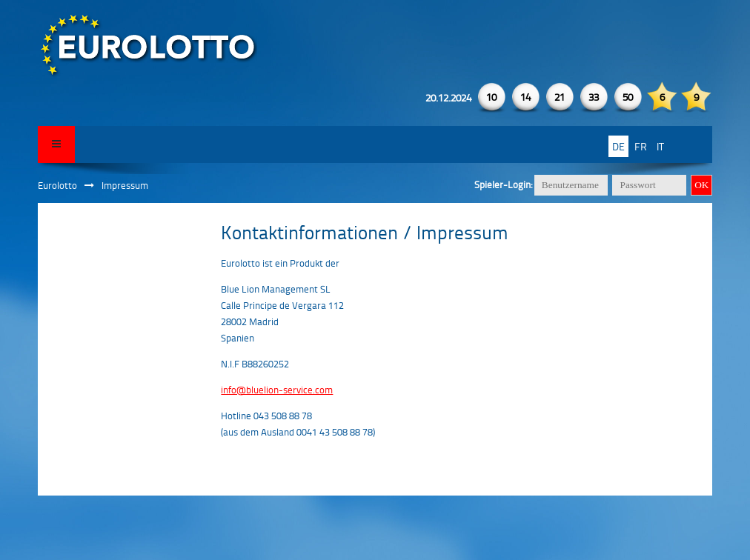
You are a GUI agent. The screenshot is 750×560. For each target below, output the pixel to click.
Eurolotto (57, 185)
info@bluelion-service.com (277, 390)
